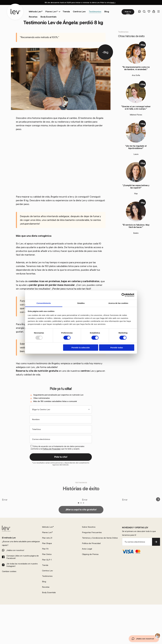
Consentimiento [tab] (44, 303)
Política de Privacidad (51, 449)
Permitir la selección (81, 348)
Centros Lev (47, 571)
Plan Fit (45, 549)
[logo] (15, 12)
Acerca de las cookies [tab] (118, 303)
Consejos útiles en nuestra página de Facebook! (23, 557)
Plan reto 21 (47, 538)
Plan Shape (47, 543)
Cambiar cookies (9, 571)
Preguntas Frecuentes (92, 532)
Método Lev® (48, 527)
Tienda (45, 565)
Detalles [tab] (81, 303)
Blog (44, 581)
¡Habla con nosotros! (15, 550)
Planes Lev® (52, 11)
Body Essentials (49, 592)
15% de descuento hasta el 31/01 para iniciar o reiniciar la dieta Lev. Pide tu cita (80, 2)
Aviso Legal (87, 549)
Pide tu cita (128, 13)
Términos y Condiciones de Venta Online (100, 538)
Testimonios (47, 576)
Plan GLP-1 (47, 560)
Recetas (46, 587)
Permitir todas (117, 348)
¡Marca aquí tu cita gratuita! (81, 519)
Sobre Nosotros (89, 527)
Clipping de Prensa (90, 554)
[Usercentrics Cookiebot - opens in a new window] (123, 295)
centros (85, 371)
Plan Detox (47, 554)
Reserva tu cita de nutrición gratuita (37, 371)
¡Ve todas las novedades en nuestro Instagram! (22, 565)
